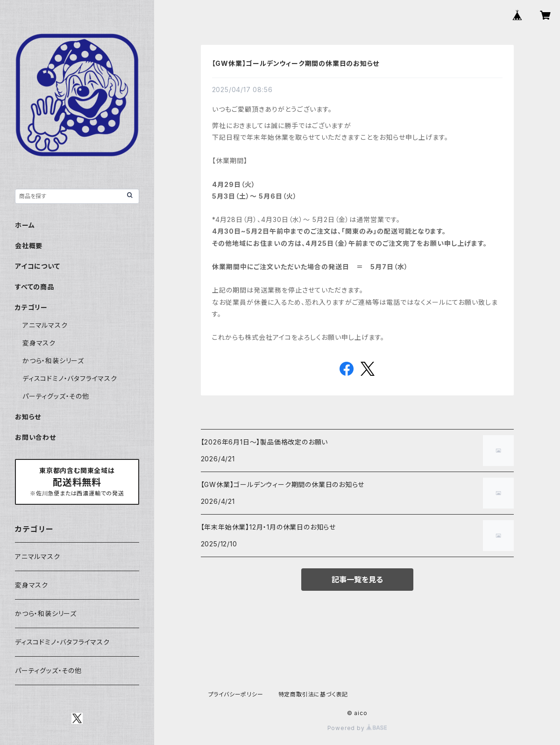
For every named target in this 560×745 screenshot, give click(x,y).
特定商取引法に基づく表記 (313, 694)
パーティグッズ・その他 (56, 396)
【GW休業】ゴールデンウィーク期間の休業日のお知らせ (296, 63)
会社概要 (29, 246)
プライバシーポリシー (236, 694)
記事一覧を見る (357, 580)
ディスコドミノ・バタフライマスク (70, 378)
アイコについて (38, 266)
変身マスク (39, 343)
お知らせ (28, 417)
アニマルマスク (45, 325)
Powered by (357, 728)
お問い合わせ (35, 437)
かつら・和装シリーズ (53, 361)
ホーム (25, 225)
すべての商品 (35, 287)
